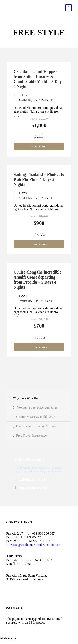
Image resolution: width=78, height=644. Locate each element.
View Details (39, 147)
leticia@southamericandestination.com (35, 545)
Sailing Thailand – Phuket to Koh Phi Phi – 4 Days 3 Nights (39, 179)
